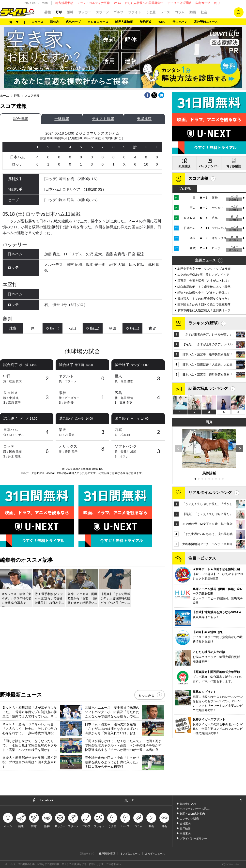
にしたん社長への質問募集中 (144, 3)
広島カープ (203, 3)
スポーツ (102, 12)
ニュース (37, 22)
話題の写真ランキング (208, 388)
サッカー (85, 12)
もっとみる (146, 695)
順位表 (55, 22)
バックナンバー (209, 166)
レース (165, 12)
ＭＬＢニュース (98, 22)
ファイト (135, 12)
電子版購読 (234, 166)
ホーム (4, 96)
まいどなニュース (130, 854)
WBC (117, 3)
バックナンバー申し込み (195, 809)
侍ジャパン (180, 22)
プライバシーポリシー (193, 838)
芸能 (47, 12)
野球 (59, 12)
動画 (193, 12)
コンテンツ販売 (189, 819)
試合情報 (21, 119)
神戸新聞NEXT (107, 854)
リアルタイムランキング (210, 493)
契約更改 (146, 22)
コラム (180, 12)
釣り (217, 3)
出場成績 (144, 119)
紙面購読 (184, 166)
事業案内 (185, 834)
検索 (239, 12)
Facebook (47, 800)
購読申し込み (188, 804)
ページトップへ (241, 800)
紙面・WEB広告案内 (192, 814)
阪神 (70, 12)
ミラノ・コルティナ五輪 (93, 3)
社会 (204, 12)
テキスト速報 (103, 119)
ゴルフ (118, 12)
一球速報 (62, 119)
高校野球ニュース (206, 22)
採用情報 (185, 829)
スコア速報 (198, 178)
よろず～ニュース (155, 854)
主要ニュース (205, 260)
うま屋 (151, 12)
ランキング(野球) (204, 323)
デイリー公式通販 (179, 3)
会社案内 (185, 823)
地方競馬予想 (64, 3)
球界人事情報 (124, 22)
